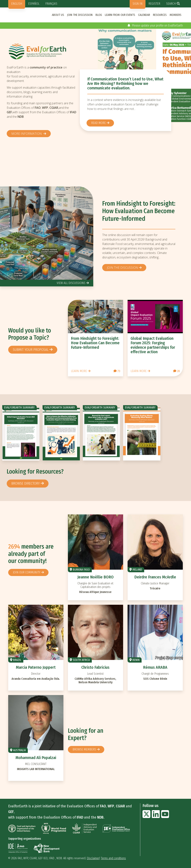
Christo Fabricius (95, 667)
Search (171, 4)
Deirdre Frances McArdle (155, 577)
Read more (98, 123)
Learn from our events (120, 15)
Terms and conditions (113, 858)
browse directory (26, 483)
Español (34, 4)
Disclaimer (93, 858)
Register (154, 4)
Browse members (84, 749)
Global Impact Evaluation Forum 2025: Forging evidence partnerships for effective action (153, 345)
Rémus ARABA (155, 667)
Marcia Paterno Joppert (36, 667)
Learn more (79, 371)
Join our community (27, 572)
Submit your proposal (31, 350)
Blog (99, 15)
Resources (160, 15)
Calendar (144, 15)
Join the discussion (80, 15)
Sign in (138, 4)
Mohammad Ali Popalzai (36, 758)
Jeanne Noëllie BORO (95, 577)
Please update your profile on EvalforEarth (155, 25)
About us (58, 15)
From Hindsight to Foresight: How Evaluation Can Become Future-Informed (139, 211)
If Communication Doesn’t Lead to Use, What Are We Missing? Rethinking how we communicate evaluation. (125, 83)
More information (27, 134)
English (17, 4)
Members (175, 15)
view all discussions (71, 283)
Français (51, 4)
